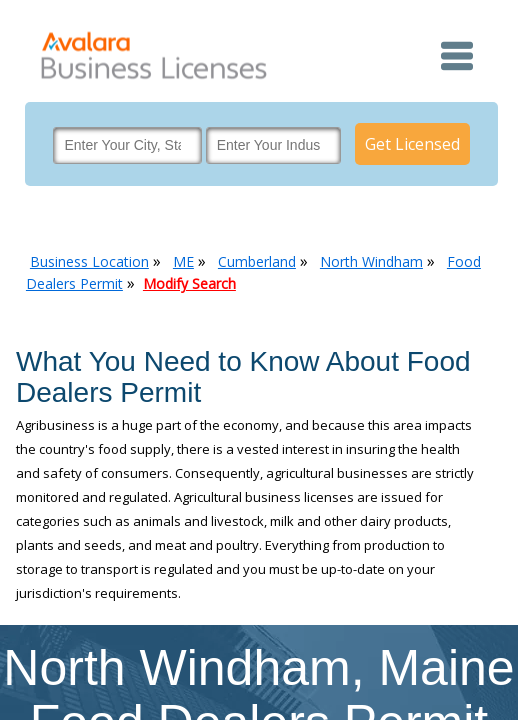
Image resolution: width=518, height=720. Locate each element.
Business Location (89, 261)
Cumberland (257, 261)
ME (183, 261)
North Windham (371, 261)
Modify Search (189, 283)
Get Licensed (412, 144)
